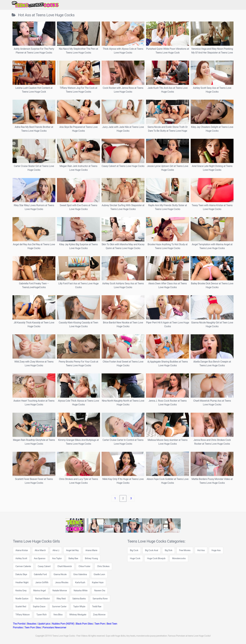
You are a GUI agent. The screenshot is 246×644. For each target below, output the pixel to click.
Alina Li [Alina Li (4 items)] (56, 550)
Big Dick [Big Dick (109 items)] (168, 550)
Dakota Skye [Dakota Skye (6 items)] (21, 574)
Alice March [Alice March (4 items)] (40, 550)
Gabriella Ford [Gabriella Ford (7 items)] (40, 574)
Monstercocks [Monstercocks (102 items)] (179, 558)
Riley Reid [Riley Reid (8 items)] (61, 599)
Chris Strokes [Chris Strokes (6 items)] (103, 566)
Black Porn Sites (84, 624)
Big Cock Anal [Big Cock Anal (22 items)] (152, 550)
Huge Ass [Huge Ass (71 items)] (216, 550)
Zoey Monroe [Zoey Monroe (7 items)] (99, 615)
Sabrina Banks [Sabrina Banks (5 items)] (79, 599)
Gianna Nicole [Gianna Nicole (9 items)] (60, 574)
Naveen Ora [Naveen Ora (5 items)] (100, 591)
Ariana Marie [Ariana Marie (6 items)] (91, 550)
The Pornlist (19, 624)
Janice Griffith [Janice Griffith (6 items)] (42, 583)
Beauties (32, 624)
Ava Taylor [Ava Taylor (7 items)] (57, 558)
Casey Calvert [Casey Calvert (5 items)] (44, 566)
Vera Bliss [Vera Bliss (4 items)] (58, 615)
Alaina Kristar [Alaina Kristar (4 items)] (22, 550)
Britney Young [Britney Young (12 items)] (91, 558)
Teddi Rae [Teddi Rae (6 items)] (97, 607)
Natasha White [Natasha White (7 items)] (80, 591)
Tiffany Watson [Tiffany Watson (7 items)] (23, 615)
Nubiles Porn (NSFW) (63, 624)
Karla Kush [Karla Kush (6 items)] (80, 583)
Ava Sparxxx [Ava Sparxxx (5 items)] (40, 558)
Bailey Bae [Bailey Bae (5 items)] (73, 558)
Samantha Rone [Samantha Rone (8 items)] (100, 599)
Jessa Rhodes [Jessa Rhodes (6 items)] (62, 583)
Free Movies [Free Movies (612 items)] (185, 550)
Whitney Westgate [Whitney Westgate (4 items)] (78, 615)
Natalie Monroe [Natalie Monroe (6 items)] (60, 591)
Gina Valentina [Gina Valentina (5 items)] (80, 574)
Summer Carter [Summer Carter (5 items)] (59, 607)
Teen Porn (100, 624)
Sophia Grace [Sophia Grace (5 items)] (39, 607)
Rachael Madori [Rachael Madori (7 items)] (42, 599)
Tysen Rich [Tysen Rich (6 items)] (41, 615)
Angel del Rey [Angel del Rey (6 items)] (72, 550)
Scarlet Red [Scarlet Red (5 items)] (21, 607)
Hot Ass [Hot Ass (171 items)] (201, 550)
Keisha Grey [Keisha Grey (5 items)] (21, 591)
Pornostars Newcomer (54, 627)
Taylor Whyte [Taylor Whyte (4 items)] (79, 607)
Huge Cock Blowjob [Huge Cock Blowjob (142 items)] (156, 558)
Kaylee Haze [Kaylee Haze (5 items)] (98, 583)
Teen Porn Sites (33, 627)
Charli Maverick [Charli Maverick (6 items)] (64, 566)
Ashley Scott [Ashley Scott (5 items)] (21, 558)
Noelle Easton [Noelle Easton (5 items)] (22, 599)
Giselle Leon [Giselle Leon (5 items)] (99, 574)
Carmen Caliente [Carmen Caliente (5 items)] (23, 566)
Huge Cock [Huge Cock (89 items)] (135, 558)
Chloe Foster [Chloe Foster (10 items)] (84, 566)
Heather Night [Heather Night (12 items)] (22, 583)
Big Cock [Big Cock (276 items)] (134, 550)
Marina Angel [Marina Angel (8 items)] (39, 591)
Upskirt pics (44, 624)
